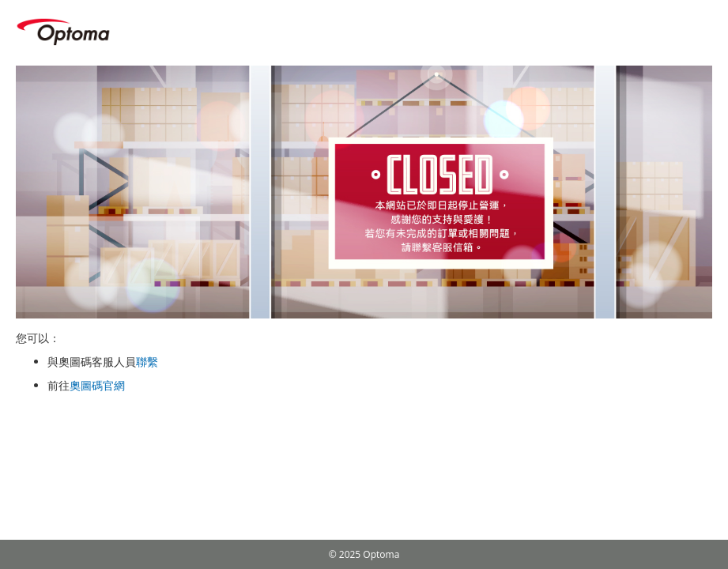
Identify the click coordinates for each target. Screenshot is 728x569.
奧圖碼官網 (97, 385)
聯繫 (147, 362)
